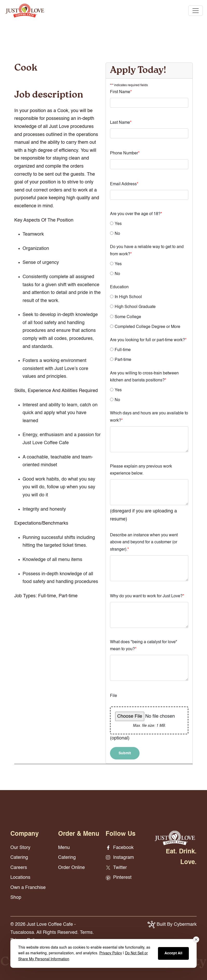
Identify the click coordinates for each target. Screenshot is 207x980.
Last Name (121, 123)
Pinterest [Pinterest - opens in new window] (119, 878)
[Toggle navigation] (196, 11)
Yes (118, 224)
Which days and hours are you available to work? (149, 417)
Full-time (123, 350)
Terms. (87, 933)
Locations (20, 878)
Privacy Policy (111, 953)
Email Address (124, 184)
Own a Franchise (28, 888)
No (117, 234)
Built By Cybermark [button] (172, 924)
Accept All (173, 953)
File (113, 696)
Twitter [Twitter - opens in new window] (116, 868)
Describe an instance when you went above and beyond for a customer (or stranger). (144, 542)
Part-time (123, 360)
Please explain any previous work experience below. (141, 470)
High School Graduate (135, 307)
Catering (19, 858)
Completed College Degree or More (147, 327)
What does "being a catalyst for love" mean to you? (144, 646)
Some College (128, 317)
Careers (19, 868)
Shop (16, 897)
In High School (128, 297)
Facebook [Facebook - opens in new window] (120, 848)
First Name (121, 92)
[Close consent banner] (196, 940)
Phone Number (125, 153)
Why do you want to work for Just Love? (147, 596)
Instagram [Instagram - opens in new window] (120, 858)
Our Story (20, 848)
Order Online (71, 868)
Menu (64, 848)
